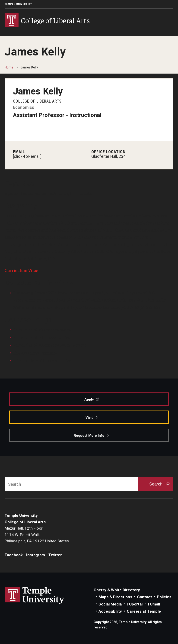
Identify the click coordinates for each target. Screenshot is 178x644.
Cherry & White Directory (117, 590)
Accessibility (110, 611)
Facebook (14, 555)
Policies (164, 597)
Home (9, 67)
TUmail (154, 604)
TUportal (135, 604)
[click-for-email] (27, 156)
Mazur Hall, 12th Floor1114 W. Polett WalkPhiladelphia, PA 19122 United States (37, 535)
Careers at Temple (144, 611)
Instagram (36, 555)
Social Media (110, 604)
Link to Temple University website (35, 596)
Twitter (55, 555)
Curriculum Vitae (21, 270)
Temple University (18, 4)
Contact (145, 597)
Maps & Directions (115, 597)
